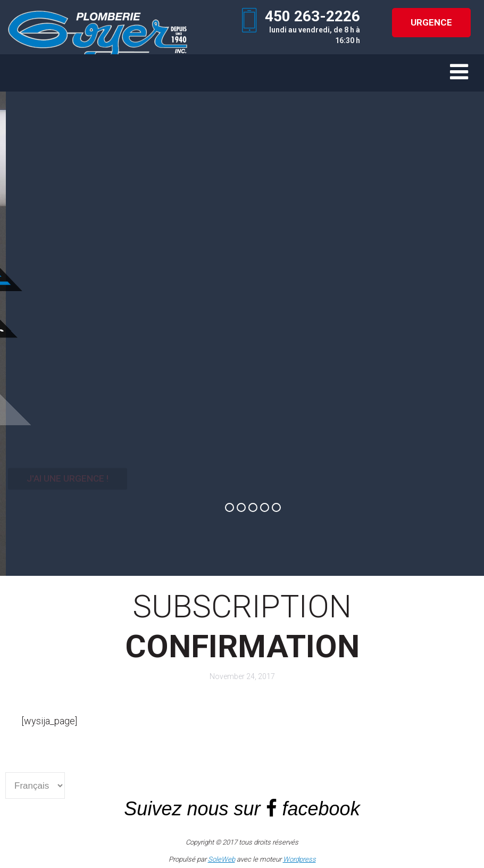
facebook (321, 809)
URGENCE (431, 22)
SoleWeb (222, 859)
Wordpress (299, 859)
